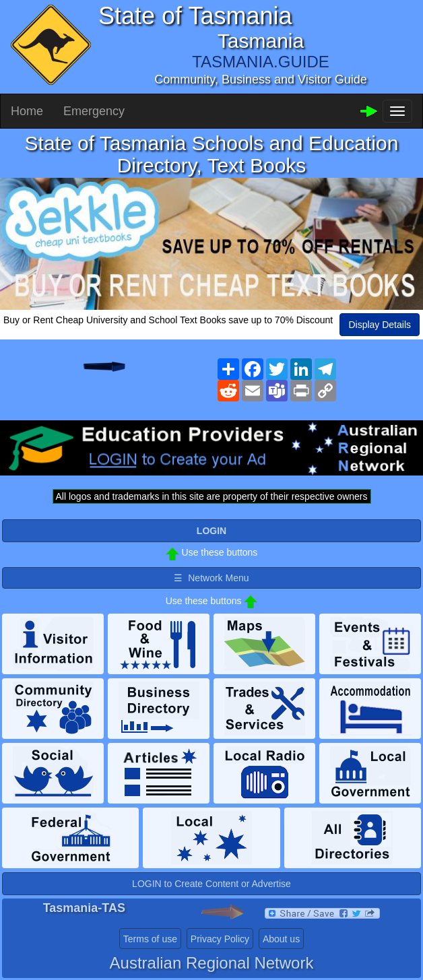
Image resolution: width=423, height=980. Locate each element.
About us (281, 939)
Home (27, 111)
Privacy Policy (220, 939)
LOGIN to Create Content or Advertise (211, 884)
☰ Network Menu (211, 578)
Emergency (94, 111)
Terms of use (150, 939)
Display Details (380, 325)
